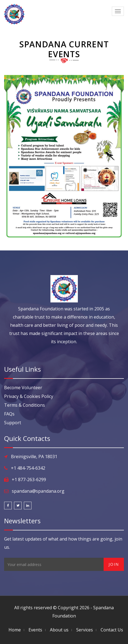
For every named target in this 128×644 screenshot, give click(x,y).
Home (15, 630)
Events (35, 630)
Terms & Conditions (25, 405)
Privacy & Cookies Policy (29, 396)
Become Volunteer (23, 388)
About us (59, 630)
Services (85, 630)
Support (13, 423)
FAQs (9, 414)
